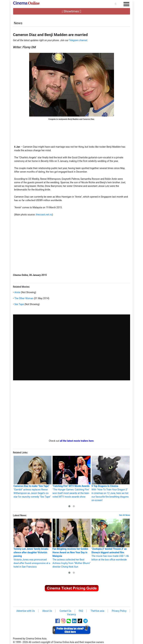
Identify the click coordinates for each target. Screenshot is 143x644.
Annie (17, 292)
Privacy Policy (119, 611)
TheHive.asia (97, 611)
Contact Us (65, 611)
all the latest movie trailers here (77, 441)
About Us (47, 611)
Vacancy (71, 614)
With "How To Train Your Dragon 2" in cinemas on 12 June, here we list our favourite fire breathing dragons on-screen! (111, 479)
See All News (125, 515)
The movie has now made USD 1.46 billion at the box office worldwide (111, 540)
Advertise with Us (26, 611)
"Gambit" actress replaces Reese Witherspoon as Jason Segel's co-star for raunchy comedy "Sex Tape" (33, 477)
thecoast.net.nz (44, 215)
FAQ (81, 611)
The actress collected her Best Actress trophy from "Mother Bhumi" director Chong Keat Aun (72, 543)
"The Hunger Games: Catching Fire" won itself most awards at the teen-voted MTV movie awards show (72, 477)
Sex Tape (19, 304)
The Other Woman (24, 298)
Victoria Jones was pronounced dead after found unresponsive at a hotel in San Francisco (33, 543)
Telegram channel (78, 40)
